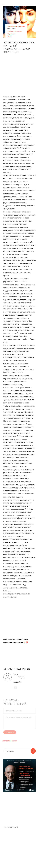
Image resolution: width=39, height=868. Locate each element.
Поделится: (11, 34)
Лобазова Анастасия (15, 31)
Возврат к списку (9, 741)
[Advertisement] (19, 76)
